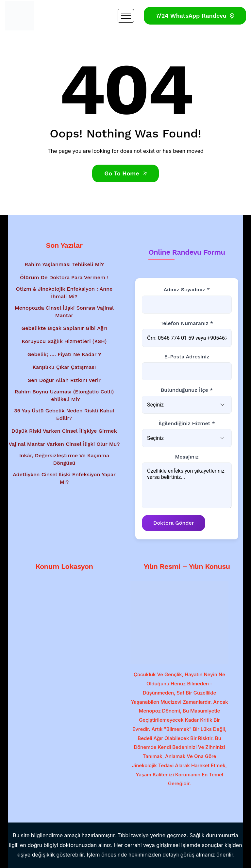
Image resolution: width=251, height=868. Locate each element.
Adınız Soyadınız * (187, 289)
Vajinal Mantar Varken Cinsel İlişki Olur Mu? (64, 444)
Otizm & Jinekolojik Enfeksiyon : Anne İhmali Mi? (64, 292)
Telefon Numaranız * (187, 323)
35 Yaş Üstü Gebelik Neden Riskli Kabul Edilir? (64, 414)
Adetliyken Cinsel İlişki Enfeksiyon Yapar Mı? (64, 478)
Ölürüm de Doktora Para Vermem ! (64, 277)
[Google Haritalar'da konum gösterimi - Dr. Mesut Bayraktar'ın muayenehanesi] (64, 619)
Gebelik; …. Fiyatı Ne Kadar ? (64, 354)
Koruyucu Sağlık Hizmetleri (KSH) (64, 341)
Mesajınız (187, 457)
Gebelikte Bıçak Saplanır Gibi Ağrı (64, 328)
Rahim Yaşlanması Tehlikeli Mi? (64, 264)
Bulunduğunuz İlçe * (187, 390)
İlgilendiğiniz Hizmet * (187, 423)
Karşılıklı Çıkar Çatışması (64, 367)
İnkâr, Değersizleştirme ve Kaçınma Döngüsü (64, 459)
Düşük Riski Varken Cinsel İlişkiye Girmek (64, 431)
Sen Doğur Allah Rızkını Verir (64, 380)
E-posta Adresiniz (187, 357)
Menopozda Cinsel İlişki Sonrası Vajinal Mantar (64, 311)
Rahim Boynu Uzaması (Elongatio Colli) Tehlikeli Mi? (64, 395)
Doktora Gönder (174, 523)
